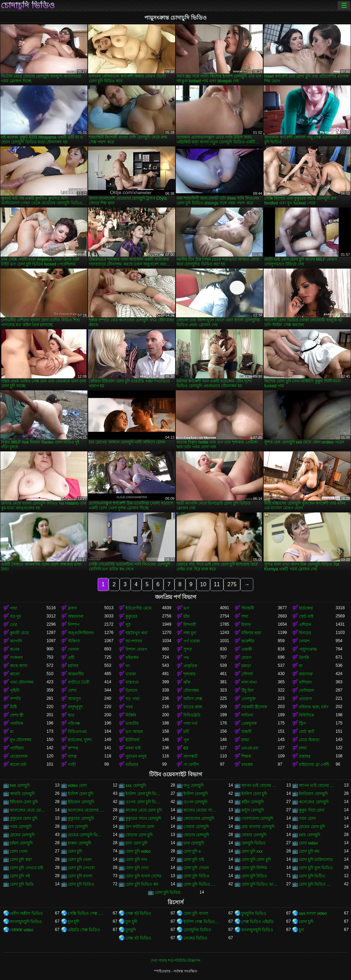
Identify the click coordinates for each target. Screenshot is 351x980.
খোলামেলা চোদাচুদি (257, 818)
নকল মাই (133, 748)
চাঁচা (186, 616)
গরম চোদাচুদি (21, 827)
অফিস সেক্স (193, 699)
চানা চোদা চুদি (136, 843)
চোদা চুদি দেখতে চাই (26, 868)
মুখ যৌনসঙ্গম (21, 740)
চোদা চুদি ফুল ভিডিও (316, 868)
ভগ (186, 608)
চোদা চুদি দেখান (196, 868)
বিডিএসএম (77, 732)
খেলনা (73, 649)
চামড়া (246, 666)
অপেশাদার (134, 641)
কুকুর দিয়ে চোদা (312, 810)
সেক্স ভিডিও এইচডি (258, 922)
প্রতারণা (305, 699)
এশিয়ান (305, 625)
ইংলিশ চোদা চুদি (81, 794)
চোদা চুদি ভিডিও (81, 884)
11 (217, 584)
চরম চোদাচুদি (309, 835)
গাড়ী (72, 765)
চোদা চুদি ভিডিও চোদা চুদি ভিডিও (202, 884)
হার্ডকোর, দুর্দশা (80, 740)
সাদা (245, 616)
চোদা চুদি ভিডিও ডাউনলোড (260, 884)
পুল (186, 740)
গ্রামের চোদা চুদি (312, 827)
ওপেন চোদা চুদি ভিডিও (144, 802)
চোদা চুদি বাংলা (80, 876)
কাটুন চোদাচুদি (253, 810)
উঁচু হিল (247, 690)
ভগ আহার (134, 732)
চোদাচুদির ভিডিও (197, 930)
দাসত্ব (72, 756)
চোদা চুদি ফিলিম (254, 868)
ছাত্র (71, 715)
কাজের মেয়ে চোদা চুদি (144, 810)
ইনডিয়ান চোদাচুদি (313, 794)
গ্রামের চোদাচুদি (22, 835)
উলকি (304, 658)
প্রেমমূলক (249, 723)
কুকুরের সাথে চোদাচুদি (143, 818)
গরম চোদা (307, 818)
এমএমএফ (250, 748)
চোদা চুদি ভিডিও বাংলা (317, 884)
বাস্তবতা (132, 682)
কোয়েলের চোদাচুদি (199, 818)
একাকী (247, 649)
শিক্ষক (246, 756)
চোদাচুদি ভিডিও (28, 5)
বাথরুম (247, 765)
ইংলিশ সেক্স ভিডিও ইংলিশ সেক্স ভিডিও (202, 922)
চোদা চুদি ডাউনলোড (316, 860)
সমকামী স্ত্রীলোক (254, 707)
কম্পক (73, 748)
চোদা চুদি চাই (194, 860)
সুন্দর (188, 649)
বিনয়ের (305, 633)
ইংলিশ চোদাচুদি (196, 794)
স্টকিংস (74, 641)
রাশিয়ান (305, 682)
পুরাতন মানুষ (136, 756)
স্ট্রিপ (302, 723)
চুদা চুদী (74, 922)
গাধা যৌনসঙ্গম (22, 682)
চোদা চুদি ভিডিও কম (142, 884)
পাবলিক (16, 723)
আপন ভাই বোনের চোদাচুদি (317, 786)
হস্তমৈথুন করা (136, 633)
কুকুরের (131, 616)
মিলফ (246, 625)
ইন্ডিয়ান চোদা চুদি (24, 802)
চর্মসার (73, 666)
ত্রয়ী (71, 658)
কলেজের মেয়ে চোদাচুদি (28, 810)
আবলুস (74, 699)
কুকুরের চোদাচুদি (81, 818)
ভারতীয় (132, 723)
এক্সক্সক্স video (22, 930)
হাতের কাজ (193, 707)
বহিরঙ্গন (132, 658)
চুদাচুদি (131, 930)
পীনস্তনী (248, 608)
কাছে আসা (19, 666)
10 (203, 584)
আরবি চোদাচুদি (22, 794)
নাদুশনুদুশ (75, 707)
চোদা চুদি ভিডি (22, 884)
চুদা (301, 930)
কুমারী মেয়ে (19, 633)
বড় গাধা (132, 699)
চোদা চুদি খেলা (80, 860)
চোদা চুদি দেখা (137, 868)
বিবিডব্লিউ (192, 715)
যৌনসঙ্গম (191, 690)
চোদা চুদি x (192, 851)
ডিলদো (131, 690)
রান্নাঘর (305, 756)
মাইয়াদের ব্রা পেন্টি (314, 765)
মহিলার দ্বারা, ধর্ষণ (314, 707)
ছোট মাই (306, 616)
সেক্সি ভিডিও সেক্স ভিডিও (86, 913)
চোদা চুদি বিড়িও (196, 876)
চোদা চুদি (75, 851)
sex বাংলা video (313, 913)
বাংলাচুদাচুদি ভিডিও (26, 922)
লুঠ (128, 625)
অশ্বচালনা (76, 616)
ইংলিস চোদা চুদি (254, 794)
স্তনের (15, 649)
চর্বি (186, 732)
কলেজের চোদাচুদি (314, 802)
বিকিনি (131, 715)
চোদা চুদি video (138, 851)
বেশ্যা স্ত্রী (17, 715)
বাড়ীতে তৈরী (79, 682)
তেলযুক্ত (249, 699)
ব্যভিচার (132, 765)
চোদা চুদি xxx (252, 851)
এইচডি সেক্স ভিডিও (84, 930)
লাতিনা (247, 715)
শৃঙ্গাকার (190, 674)
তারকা (131, 674)
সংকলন (16, 658)
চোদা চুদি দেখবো (81, 868)
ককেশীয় (248, 641)
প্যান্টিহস (17, 748)
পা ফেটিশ (191, 765)
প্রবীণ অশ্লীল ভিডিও (26, 913)
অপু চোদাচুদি (193, 786)
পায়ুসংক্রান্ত (308, 649)
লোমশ (304, 641)
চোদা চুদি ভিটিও (312, 876)
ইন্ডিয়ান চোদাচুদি (81, 802)
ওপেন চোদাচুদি (195, 802)
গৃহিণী (15, 690)
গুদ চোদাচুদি (78, 827)
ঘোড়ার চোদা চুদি (139, 835)
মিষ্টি (13, 707)
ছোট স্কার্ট (306, 732)
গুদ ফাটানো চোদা (140, 827)
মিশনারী (190, 625)
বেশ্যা (72, 690)
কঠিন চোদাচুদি (252, 802)
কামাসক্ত (306, 674)
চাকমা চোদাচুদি (80, 843)
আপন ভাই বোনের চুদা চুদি (260, 786)
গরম (129, 707)
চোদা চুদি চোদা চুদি (256, 860)
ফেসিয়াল (306, 690)
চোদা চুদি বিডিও (254, 876)
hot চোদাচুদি (20, 786)
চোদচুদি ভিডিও (253, 843)
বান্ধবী (246, 732)
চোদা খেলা (19, 851)
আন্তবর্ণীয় (76, 674)
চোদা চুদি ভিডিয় (168, 893)
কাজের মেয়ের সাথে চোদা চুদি (202, 810)
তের (14, 625)
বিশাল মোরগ (136, 649)
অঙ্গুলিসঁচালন (81, 633)
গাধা (14, 608)
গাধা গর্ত (190, 723)
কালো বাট (18, 765)
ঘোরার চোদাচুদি (254, 835)
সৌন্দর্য (247, 674)
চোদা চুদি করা (21, 860)
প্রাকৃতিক (190, 666)
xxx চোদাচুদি (136, 786)
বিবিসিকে (306, 715)
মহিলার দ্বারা (251, 633)
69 (186, 748)
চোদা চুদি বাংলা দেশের (143, 876)
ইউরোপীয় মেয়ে (138, 608)
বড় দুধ (15, 616)
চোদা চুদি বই (20, 876)
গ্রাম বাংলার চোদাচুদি (258, 827)
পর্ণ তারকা (192, 641)
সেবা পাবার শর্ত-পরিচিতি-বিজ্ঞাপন (175, 960)
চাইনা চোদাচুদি (21, 843)
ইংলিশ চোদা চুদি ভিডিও (144, 794)
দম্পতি (15, 699)
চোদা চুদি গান (136, 860)
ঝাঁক (187, 682)
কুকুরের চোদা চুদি (24, 818)
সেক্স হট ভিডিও (138, 913)
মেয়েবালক (19, 756)
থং (128, 666)
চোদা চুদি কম (309, 851)
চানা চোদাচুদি (194, 843)
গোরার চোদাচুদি (196, 827)
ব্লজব (72, 608)
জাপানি (16, 641)
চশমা (245, 740)
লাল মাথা (249, 682)
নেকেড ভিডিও (195, 938)
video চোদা (77, 786)
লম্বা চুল (190, 633)
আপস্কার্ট (190, 756)
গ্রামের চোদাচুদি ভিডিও (86, 835)
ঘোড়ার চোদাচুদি (196, 835)
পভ (186, 658)
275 (232, 584)
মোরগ (246, 658)
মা (301, 666)
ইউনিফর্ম (132, 740)
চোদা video (308, 843)
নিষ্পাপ (74, 625)
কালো (15, 674)
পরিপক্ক (74, 723)
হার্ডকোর (306, 608)
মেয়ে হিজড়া (309, 740)
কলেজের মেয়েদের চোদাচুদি (86, 810)
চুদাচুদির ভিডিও (254, 913)
